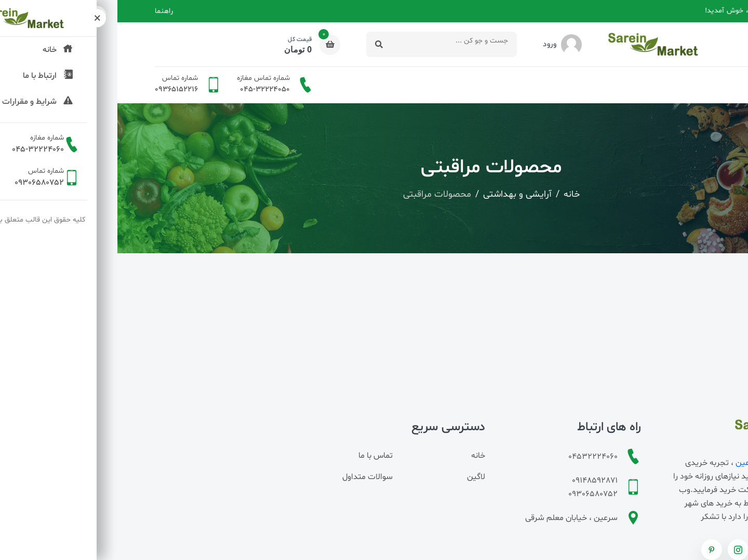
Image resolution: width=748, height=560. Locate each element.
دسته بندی (663, 85)
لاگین (359, 477)
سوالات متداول (250, 477)
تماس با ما (258, 456)
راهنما (46, 11)
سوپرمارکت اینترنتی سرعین (664, 463)
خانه (704, 85)
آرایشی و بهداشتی (400, 194)
